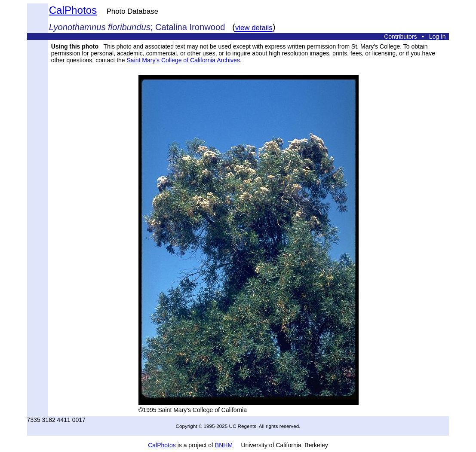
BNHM (224, 445)
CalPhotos (73, 10)
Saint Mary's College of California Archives (183, 60)
